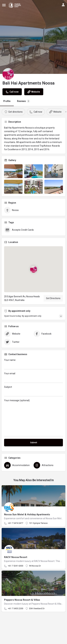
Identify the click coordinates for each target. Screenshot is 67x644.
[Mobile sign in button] (63, 5)
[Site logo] (15, 5)
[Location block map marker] (33, 269)
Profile (7, 101)
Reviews (23, 101)
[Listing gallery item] (13, 171)
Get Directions (53, 298)
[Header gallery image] (33, 37)
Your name (33, 364)
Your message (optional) (33, 418)
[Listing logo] (8, 74)
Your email (33, 377)
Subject (33, 391)
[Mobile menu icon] (4, 5)
